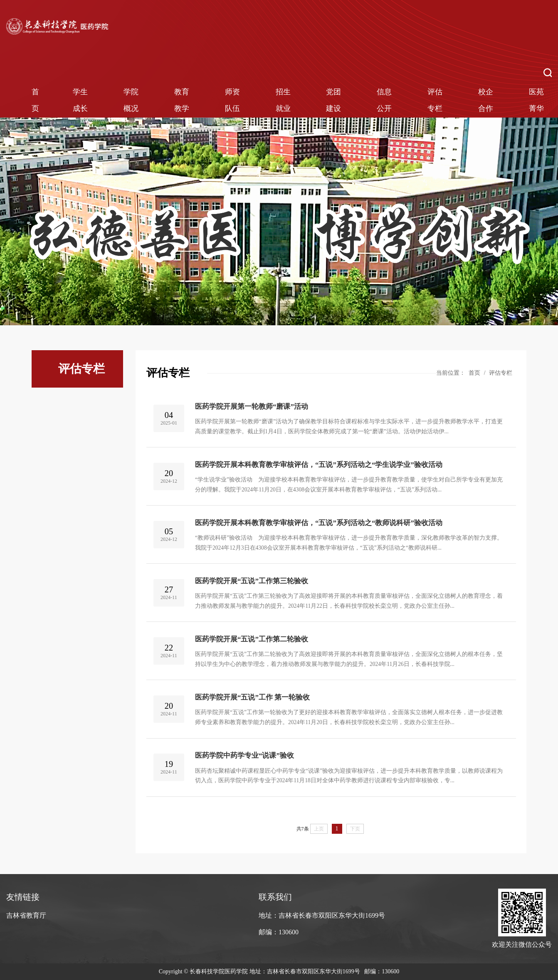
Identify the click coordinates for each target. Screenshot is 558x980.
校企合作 (486, 100)
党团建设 (333, 100)
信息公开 (384, 100)
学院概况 (131, 100)
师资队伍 (232, 100)
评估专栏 (435, 100)
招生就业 (283, 100)
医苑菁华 (536, 100)
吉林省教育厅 (26, 915)
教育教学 (182, 100)
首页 (35, 100)
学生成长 (80, 100)
